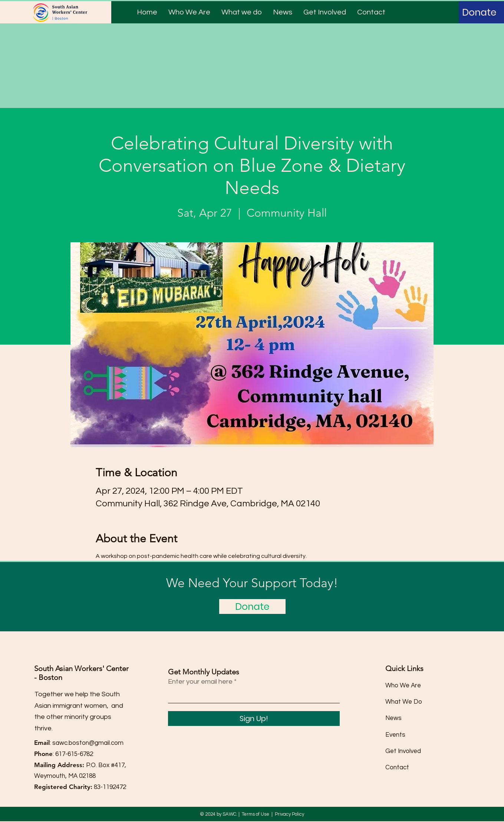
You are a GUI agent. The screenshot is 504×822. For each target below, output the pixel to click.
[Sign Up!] (254, 719)
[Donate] (479, 12)
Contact (397, 767)
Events (395, 735)
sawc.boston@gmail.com (88, 743)
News (393, 718)
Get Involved (403, 751)
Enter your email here (200, 682)
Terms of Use (256, 814)
